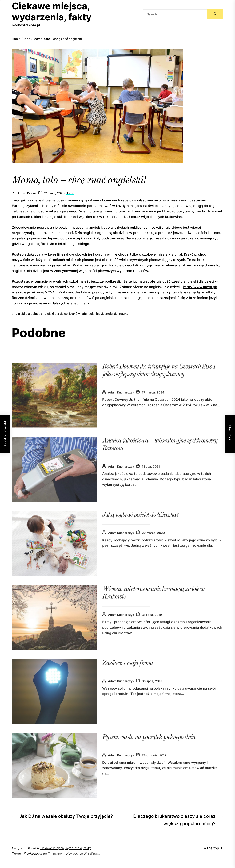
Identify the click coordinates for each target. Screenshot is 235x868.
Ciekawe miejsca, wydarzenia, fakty (52, 11)
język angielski (107, 314)
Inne (70, 193)
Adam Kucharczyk (121, 399)
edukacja (88, 314)
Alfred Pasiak (27, 193)
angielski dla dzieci (26, 314)
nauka (124, 314)
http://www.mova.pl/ (200, 287)
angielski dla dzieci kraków (60, 314)
